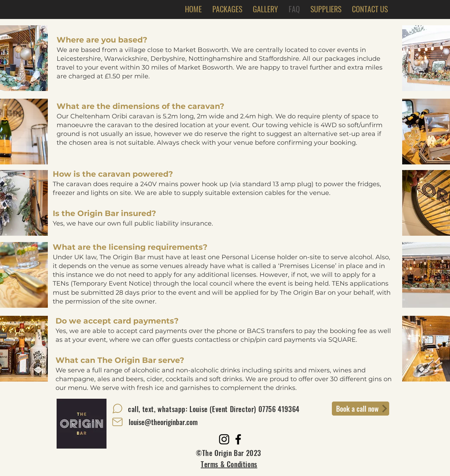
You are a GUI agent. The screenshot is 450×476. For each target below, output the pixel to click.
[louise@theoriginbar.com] (163, 422)
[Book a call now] (361, 409)
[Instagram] (224, 439)
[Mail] (117, 422)
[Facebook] (238, 439)
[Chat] (117, 409)
